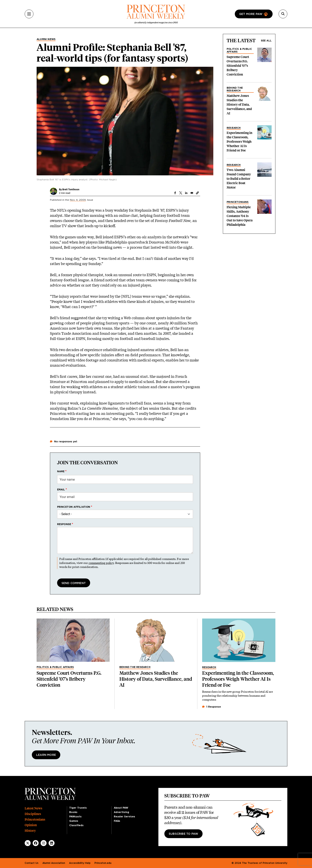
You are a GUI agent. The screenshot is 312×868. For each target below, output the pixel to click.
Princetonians (238, 202)
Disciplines (33, 814)
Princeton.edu (103, 863)
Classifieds (76, 825)
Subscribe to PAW (183, 834)
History (30, 831)
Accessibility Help (80, 863)
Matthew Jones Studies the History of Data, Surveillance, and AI (239, 105)
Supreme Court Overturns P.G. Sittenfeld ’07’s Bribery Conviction (238, 66)
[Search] (283, 14)
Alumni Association (54, 863)
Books (73, 812)
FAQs (117, 821)
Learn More (46, 755)
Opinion (31, 825)
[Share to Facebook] (175, 193)
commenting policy (101, 563)
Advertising (121, 812)
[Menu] (29, 14)
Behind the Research (235, 89)
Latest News (33, 808)
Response (64, 524)
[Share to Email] (192, 193)
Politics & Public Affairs (239, 50)
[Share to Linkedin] (186, 193)
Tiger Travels (78, 808)
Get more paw (251, 14)
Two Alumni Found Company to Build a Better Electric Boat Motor (239, 179)
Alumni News (46, 39)
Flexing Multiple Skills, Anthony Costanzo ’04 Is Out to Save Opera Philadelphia (240, 216)
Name (61, 471)
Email (61, 490)
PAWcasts (75, 817)
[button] (197, 193)
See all (266, 41)
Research (234, 128)
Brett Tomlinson (71, 190)
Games (74, 821)
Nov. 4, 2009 (78, 200)
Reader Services (124, 817)
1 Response (212, 707)
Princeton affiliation (74, 507)
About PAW (121, 808)
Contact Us (32, 863)
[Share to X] (181, 193)
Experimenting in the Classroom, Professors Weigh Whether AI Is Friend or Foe (239, 142)
